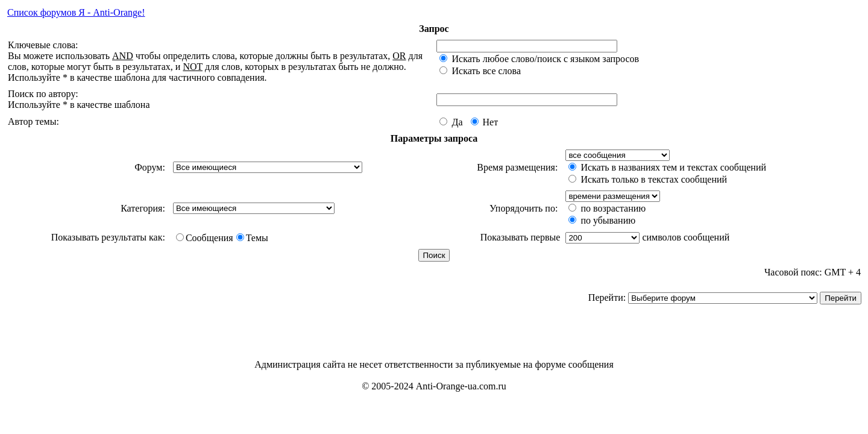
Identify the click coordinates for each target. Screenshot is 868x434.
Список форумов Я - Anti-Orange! (76, 12)
